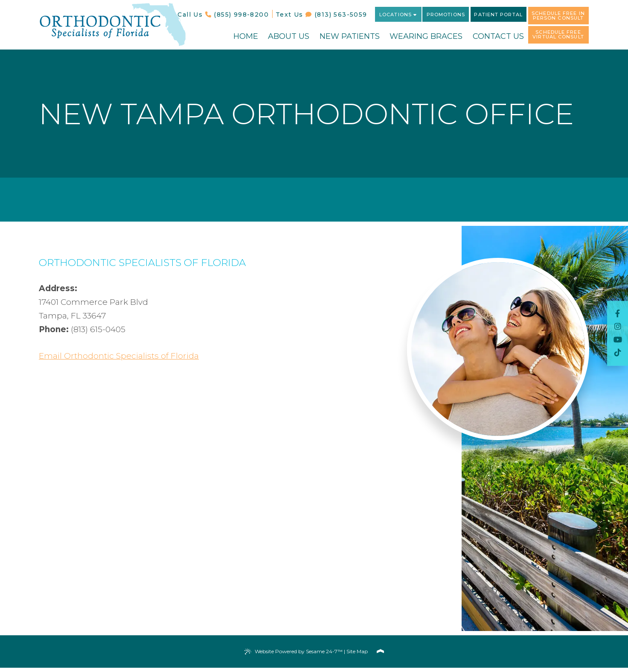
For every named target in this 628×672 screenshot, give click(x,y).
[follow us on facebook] (618, 314)
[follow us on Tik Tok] (618, 353)
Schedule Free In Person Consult (558, 16)
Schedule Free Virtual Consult (558, 34)
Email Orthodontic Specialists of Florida (119, 356)
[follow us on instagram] (618, 327)
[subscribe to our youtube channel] (618, 340)
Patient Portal (498, 15)
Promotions (446, 15)
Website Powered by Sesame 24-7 (294, 652)
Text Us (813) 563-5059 (321, 15)
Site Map (357, 651)
